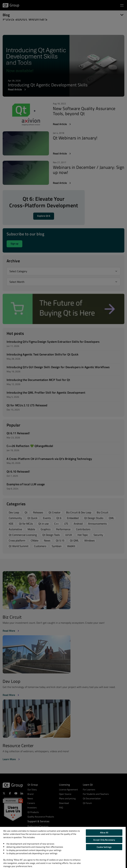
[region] (63, 847)
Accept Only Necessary (104, 840)
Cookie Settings (104, 847)
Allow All (104, 832)
